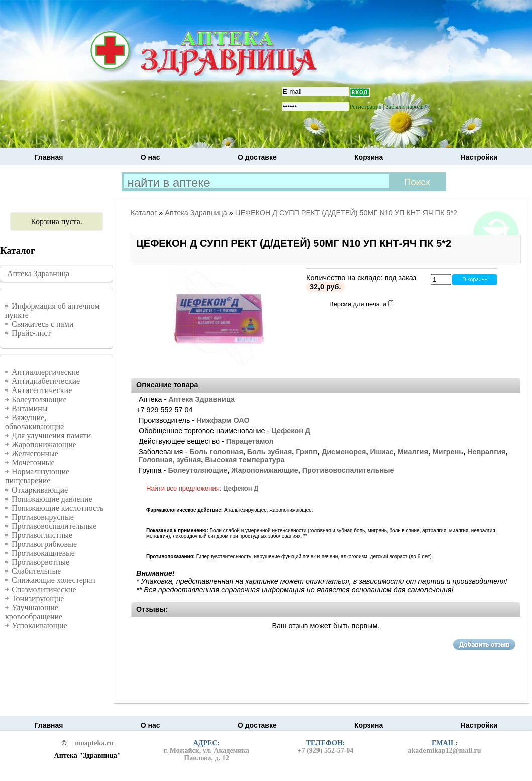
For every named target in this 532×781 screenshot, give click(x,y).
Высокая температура (245, 460)
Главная (49, 157)
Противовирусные (43, 517)
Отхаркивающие (40, 490)
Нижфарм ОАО (223, 420)
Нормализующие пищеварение (37, 476)
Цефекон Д (291, 431)
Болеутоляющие (39, 399)
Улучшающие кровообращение (34, 612)
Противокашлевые (43, 553)
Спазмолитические (44, 589)
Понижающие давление (52, 499)
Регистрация (366, 107)
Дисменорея (344, 452)
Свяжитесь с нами (42, 324)
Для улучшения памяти (51, 435)
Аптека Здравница (38, 274)
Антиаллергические (45, 372)
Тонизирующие (38, 598)
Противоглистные (42, 535)
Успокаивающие (39, 625)
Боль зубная (270, 452)
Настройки (479, 157)
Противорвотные (40, 562)
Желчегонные (35, 454)
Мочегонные (33, 463)
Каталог (144, 213)
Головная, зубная (170, 460)
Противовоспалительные (54, 526)
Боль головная (216, 452)
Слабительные (36, 571)
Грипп (307, 452)
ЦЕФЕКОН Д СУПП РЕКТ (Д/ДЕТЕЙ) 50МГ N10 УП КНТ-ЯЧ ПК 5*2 (346, 213)
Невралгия (486, 452)
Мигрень (448, 452)
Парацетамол (250, 441)
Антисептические (42, 390)
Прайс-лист (31, 333)
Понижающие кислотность (58, 508)
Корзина (368, 157)
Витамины (30, 408)
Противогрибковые (44, 544)
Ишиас (382, 452)
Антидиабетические (46, 381)
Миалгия (413, 452)
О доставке (257, 157)
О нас (150, 157)
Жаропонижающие (44, 445)
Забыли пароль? (406, 107)
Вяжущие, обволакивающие (34, 422)
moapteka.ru (94, 743)
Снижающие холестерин (54, 580)
